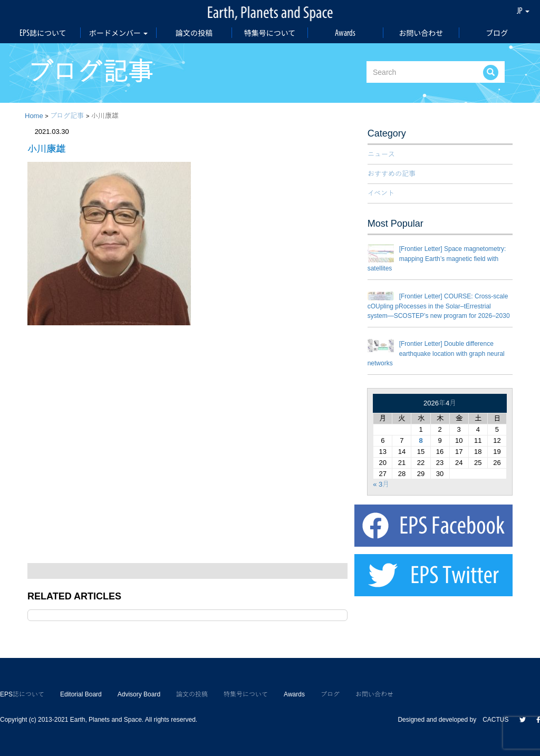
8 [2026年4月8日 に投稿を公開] (421, 440)
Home (34, 116)
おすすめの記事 (392, 174)
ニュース (381, 154)
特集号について (270, 33)
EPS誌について (43, 33)
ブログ (497, 33)
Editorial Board (81, 694)
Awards (345, 33)
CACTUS (495, 720)
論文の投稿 (194, 33)
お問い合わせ (421, 33)
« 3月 (381, 484)
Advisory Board (139, 694)
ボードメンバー (118, 33)
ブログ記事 (67, 116)
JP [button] (523, 11)
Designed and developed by (440, 720)
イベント (381, 193)
